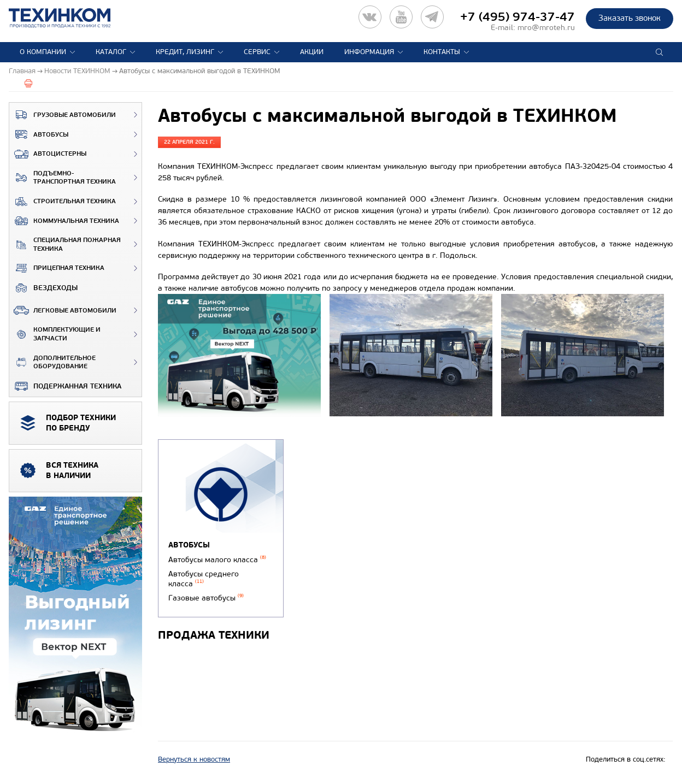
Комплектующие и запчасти (55, 334)
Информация (369, 52)
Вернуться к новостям (194, 759)
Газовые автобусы (206, 598)
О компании (43, 52)
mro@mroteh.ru (546, 28)
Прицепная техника (57, 268)
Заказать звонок (630, 18)
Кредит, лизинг (185, 52)
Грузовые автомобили (63, 115)
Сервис (257, 52)
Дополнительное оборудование (52, 362)
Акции (312, 52)
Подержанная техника (65, 386)
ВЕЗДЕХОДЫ (43, 288)
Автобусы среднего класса (204, 579)
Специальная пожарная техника (65, 244)
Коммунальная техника (64, 221)
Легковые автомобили (63, 310)
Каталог (111, 52)
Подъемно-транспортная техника (63, 178)
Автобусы (39, 134)
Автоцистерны (48, 154)
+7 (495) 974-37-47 (518, 17)
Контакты (442, 52)
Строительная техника (63, 202)
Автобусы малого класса (217, 560)
